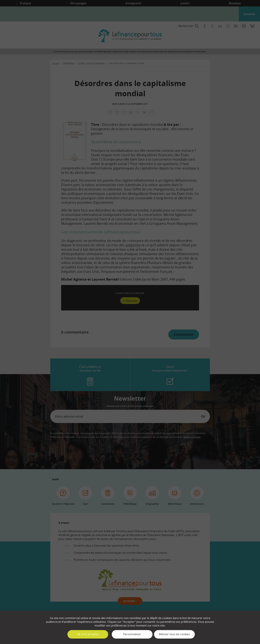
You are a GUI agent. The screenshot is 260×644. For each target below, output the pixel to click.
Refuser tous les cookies (174, 634)
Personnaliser (132, 634)
